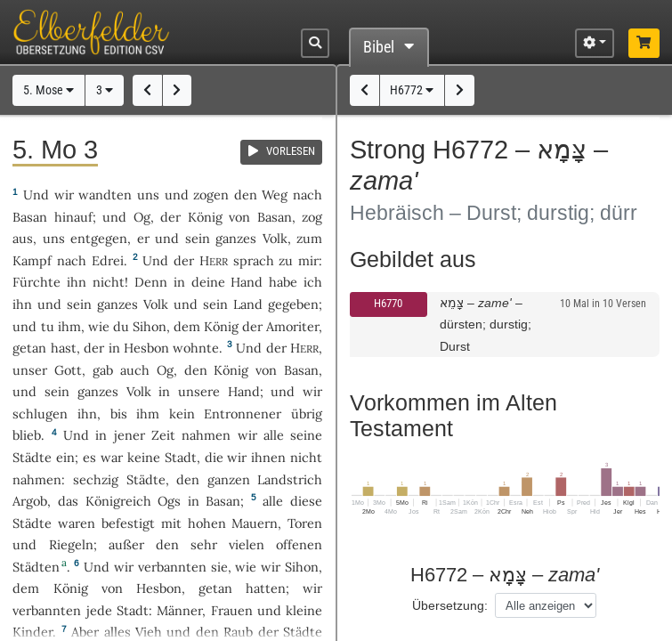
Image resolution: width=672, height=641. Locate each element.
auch (135, 370)
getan (29, 348)
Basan (30, 217)
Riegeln (71, 544)
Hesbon (146, 348)
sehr (204, 544)
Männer (179, 610)
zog (312, 217)
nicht (109, 282)
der (94, 348)
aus (23, 238)
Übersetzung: (450, 605)
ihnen (268, 457)
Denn (151, 282)
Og (142, 217)
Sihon (150, 326)
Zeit (163, 435)
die (214, 457)
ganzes (236, 238)
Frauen (232, 610)
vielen (247, 544)
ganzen (229, 479)
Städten (36, 567)
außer (126, 544)
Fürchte (36, 282)
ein (65, 457)
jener (130, 435)
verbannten (172, 567)
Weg (275, 195)
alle (274, 435)
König (205, 217)
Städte (32, 457)
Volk (275, 238)
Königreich (118, 501)
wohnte (196, 348)
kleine (304, 610)
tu (48, 326)
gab (103, 370)
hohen (207, 523)
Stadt (181, 457)
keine (144, 457)
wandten (105, 195)
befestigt (128, 523)
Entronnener (243, 414)
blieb (27, 435)
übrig (307, 414)
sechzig (96, 479)
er (143, 238)
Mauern (255, 523)
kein (182, 414)
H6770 (388, 303)
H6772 (412, 90)
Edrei (108, 260)
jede (99, 610)
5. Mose (49, 90)
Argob (30, 501)
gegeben (293, 304)
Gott (68, 370)
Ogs (169, 501)
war (112, 457)
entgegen (99, 238)
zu (286, 260)
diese (306, 501)
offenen (299, 544)
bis (119, 414)
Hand (247, 282)
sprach (254, 260)
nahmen (206, 435)
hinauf (73, 217)
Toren (305, 523)
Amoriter (292, 326)
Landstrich (290, 479)
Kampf (32, 260)
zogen (211, 195)
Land (248, 304)
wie (99, 326)
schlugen (40, 414)
